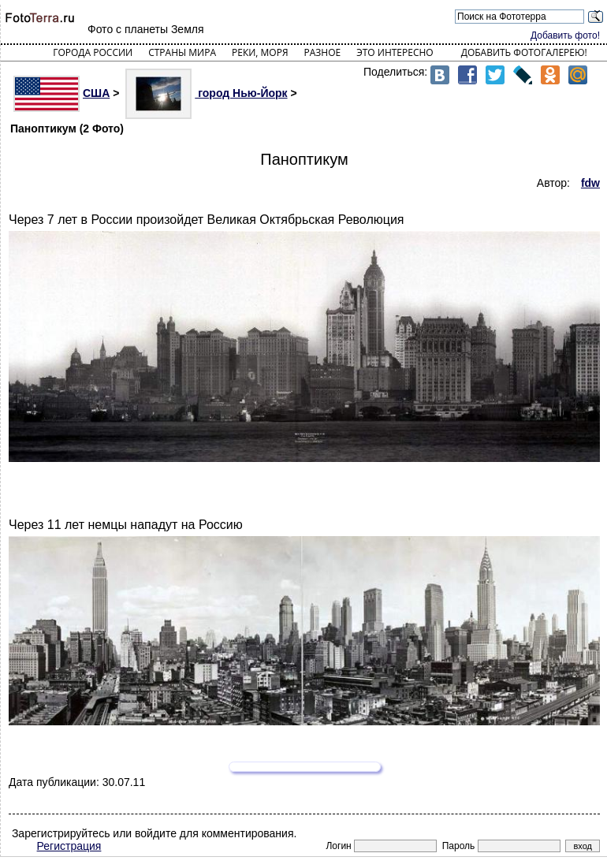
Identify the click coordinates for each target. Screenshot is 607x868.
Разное (323, 52)
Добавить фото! (565, 35)
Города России (93, 52)
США (61, 93)
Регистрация (69, 846)
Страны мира (182, 52)
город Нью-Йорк (206, 93)
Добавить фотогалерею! (524, 52)
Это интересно (395, 52)
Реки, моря (260, 52)
